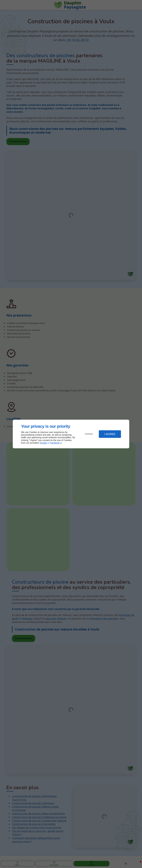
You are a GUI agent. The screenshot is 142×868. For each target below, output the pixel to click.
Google (43, 443)
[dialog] (71, 434)
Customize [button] (89, 434)
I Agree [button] (110, 434)
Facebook (55, 443)
